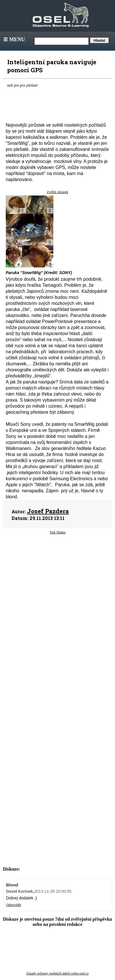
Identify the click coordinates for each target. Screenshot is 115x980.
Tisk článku (58, 532)
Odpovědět (14, 905)
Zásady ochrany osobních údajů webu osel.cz (57, 973)
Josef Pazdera (48, 511)
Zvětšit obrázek (57, 192)
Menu (14, 39)
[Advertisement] (57, 588)
